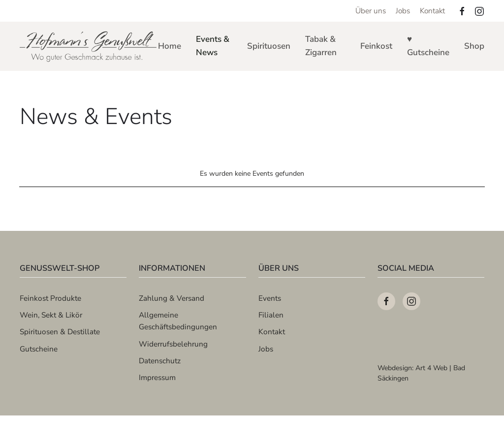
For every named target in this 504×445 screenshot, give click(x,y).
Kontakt (432, 11)
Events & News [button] (213, 46)
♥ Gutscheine (428, 46)
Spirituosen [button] (269, 46)
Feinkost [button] (376, 46)
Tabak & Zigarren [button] (321, 46)
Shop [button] (474, 46)
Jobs (403, 11)
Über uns (371, 11)
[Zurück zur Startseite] (89, 46)
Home (170, 46)
